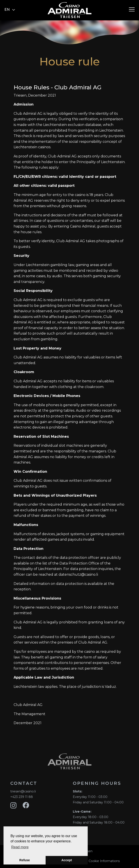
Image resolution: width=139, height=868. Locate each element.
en (10, 10)
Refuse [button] (25, 860)
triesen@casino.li (23, 791)
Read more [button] (20, 847)
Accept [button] (67, 860)
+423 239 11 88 (22, 797)
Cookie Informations (104, 861)
